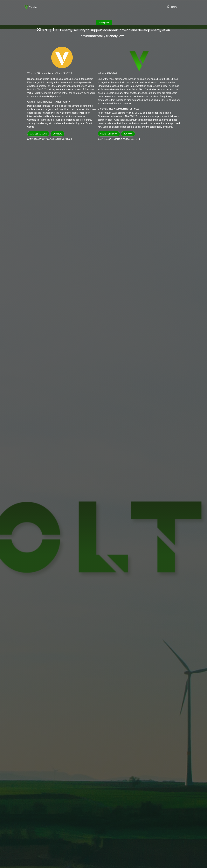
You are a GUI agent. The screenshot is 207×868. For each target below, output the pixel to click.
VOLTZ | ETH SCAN (109, 134)
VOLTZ (30, 7)
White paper (104, 22)
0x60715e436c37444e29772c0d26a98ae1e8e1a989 (118, 139)
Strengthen (49, 30)
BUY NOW (57, 134)
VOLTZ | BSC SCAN (38, 134)
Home (172, 8)
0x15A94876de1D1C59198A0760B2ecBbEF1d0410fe (48, 139)
